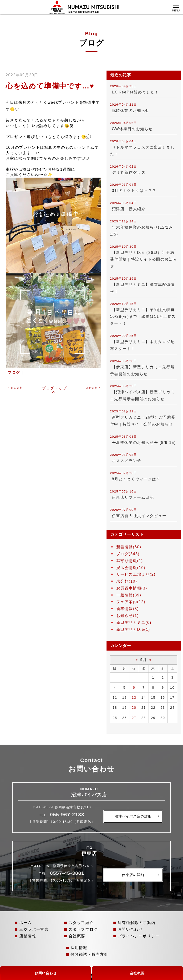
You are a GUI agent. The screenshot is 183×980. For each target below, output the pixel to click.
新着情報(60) (129, 547)
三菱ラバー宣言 (34, 929)
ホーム (26, 923)
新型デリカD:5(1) (133, 629)
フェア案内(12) (131, 602)
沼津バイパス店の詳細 (133, 816)
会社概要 (77, 936)
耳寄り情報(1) (130, 561)
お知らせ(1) (128, 616)
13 (134, 698)
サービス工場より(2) (136, 574)
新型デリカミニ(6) (134, 623)
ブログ (14, 372)
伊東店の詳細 (133, 875)
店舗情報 (28, 936)
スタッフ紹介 (81, 923)
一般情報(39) (129, 595)
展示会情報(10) (131, 568)
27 (134, 718)
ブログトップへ (54, 390)
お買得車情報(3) (132, 588)
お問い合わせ (130, 929)
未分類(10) (127, 581)
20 (134, 708)
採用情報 (79, 948)
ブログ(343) (128, 554)
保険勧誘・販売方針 (89, 954)
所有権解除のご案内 (137, 923)
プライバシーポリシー (139, 936)
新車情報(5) (128, 609)
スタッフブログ (83, 929)
